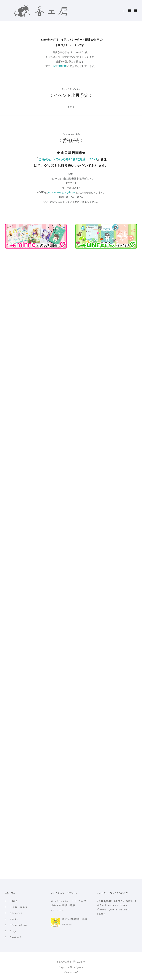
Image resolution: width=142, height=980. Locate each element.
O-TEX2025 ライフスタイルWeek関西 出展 (70, 903)
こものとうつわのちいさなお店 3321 (68, 159)
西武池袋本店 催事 (75, 919)
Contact (15, 938)
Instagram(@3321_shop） (62, 193)
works (14, 919)
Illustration (18, 925)
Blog (13, 931)
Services (16, 913)
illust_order (19, 907)
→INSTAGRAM (59, 66)
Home (14, 901)
